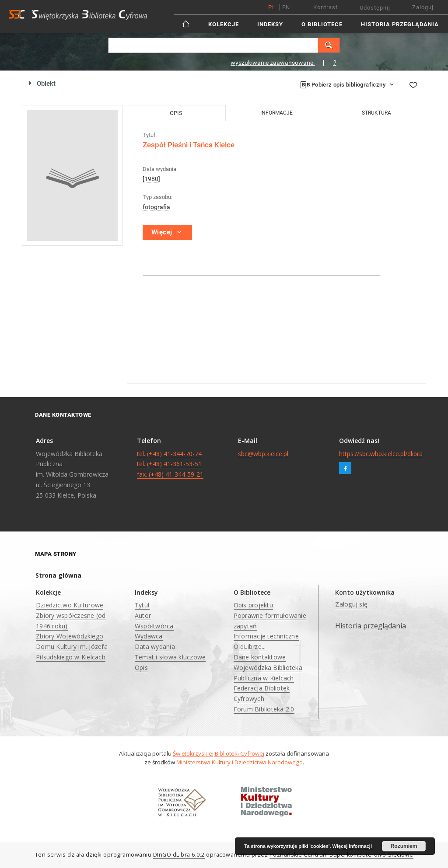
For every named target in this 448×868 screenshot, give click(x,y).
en (286, 7)
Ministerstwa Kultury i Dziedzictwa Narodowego (240, 762)
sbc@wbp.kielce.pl (263, 454)
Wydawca (149, 636)
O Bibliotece (322, 24)
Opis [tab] (176, 113)
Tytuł (142, 605)
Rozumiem (404, 846)
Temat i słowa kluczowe (170, 657)
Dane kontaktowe (260, 657)
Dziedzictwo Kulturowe (70, 605)
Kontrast (325, 7)
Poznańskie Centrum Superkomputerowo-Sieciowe (341, 855)
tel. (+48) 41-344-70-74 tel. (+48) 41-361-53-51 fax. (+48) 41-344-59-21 (170, 464)
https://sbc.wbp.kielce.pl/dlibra (381, 454)
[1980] (151, 179)
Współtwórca (154, 626)
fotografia (156, 207)
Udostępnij (375, 8)
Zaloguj (423, 7)
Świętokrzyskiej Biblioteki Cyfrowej (219, 753)
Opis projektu (253, 605)
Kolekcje (224, 24)
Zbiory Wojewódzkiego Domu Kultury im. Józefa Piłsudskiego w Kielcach (72, 647)
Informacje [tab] (276, 113)
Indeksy (270, 24)
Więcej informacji (352, 846)
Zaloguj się (351, 604)
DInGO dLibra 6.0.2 (179, 855)
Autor (143, 615)
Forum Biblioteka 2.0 (264, 709)
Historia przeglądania (400, 24)
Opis (141, 668)
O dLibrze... (250, 647)
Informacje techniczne (266, 636)
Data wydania (155, 647)
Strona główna (58, 575)
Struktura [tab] (376, 113)
